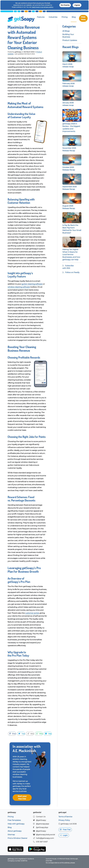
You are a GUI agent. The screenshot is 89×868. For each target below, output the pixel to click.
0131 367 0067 (42, 842)
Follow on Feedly (71, 272)
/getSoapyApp (42, 827)
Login (64, 835)
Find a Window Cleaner (17, 838)
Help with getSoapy (16, 824)
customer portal (32, 613)
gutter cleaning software (32, 284)
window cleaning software (19, 287)
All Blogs (66, 31)
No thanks (65, 5)
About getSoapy (15, 831)
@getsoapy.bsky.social (45, 835)
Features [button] (41, 17)
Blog (74, 17)
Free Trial (65, 830)
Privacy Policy (64, 820)
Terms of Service (65, 817)
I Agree (77, 5)
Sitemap (11, 835)
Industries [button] (53, 17)
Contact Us (41, 817)
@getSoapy (41, 820)
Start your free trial (22, 798)
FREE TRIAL (83, 18)
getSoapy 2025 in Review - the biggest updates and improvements (72, 123)
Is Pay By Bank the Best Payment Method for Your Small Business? (72, 225)
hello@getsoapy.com (45, 838)
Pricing (65, 17)
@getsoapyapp (43, 824)
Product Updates (70, 40)
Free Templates (14, 820)
